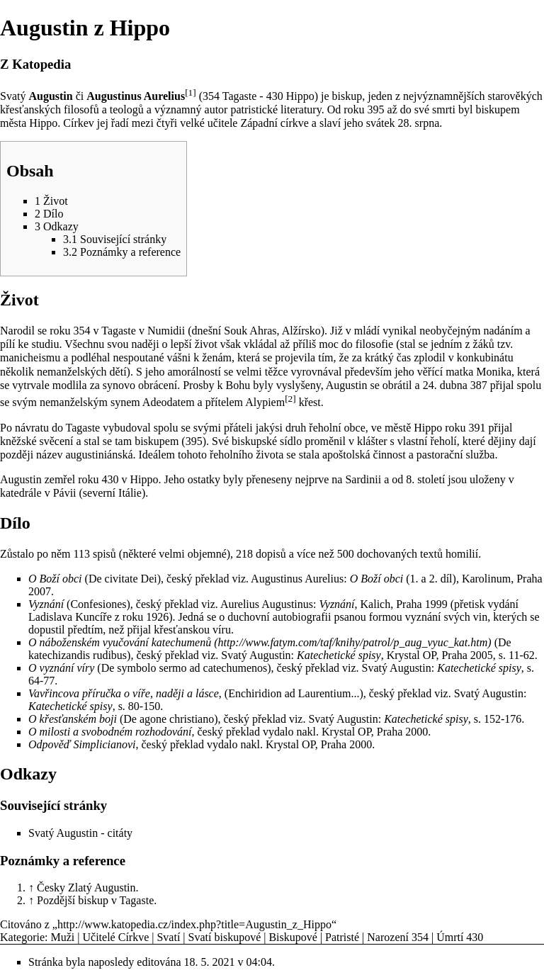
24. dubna (445, 385)
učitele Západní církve (258, 123)
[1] (191, 92)
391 (477, 428)
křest (310, 402)
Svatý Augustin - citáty (80, 833)
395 (376, 109)
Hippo (300, 96)
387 (479, 385)
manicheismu (30, 357)
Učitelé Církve (116, 937)
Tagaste (240, 96)
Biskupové (293, 937)
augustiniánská (99, 455)
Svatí (168, 937)
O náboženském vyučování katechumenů (120, 642)
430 (275, 96)
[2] (290, 399)
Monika (494, 372)
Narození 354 (398, 937)
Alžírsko (301, 331)
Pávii (65, 493)
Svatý (13, 96)
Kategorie (22, 937)
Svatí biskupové (225, 937)
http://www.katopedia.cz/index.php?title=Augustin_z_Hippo (194, 924)
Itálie (130, 493)
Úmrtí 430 (460, 937)
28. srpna (419, 123)
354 (211, 96)
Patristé (342, 937)
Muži (63, 937)
